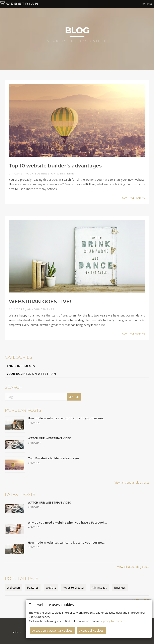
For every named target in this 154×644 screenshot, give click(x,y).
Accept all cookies (92, 629)
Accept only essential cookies (52, 629)
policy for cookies (115, 620)
